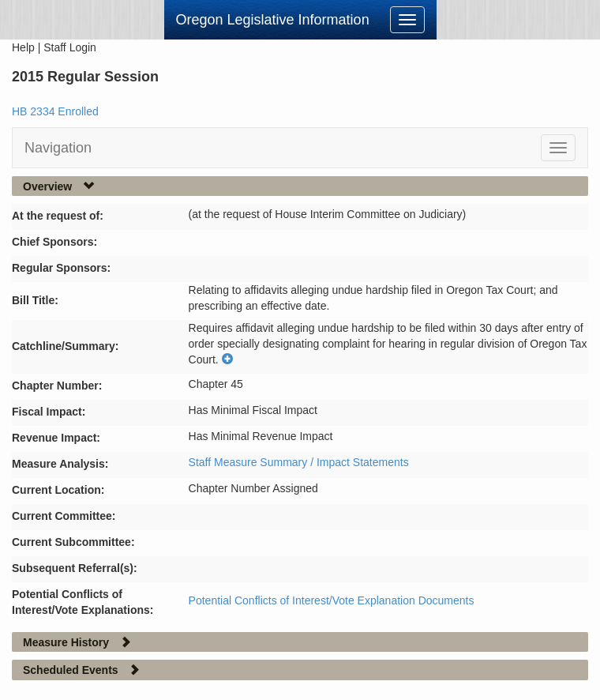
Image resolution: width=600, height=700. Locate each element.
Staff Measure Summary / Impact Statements (299, 462)
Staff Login (70, 47)
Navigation (58, 148)
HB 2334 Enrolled (55, 111)
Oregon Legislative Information (273, 20)
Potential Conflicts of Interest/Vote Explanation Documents (332, 600)
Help (23, 47)
